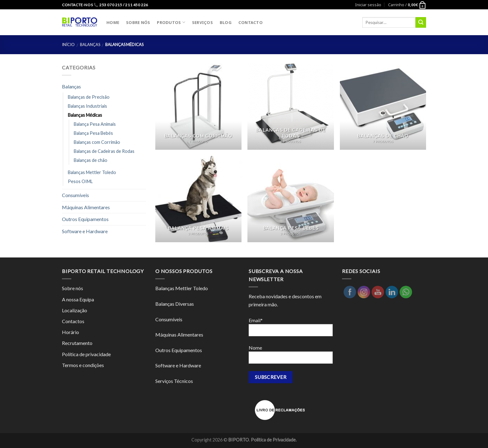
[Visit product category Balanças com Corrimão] (198, 107)
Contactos (73, 321)
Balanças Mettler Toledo (92, 172)
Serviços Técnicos (174, 381)
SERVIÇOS (202, 22)
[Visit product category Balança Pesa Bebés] (291, 199)
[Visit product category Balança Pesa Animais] (198, 199)
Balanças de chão (91, 160)
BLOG (226, 22)
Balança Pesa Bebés (93, 133)
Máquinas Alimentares (86, 207)
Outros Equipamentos (85, 219)
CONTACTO (251, 22)
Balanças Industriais (87, 106)
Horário (70, 332)
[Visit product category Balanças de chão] (383, 107)
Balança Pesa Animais (95, 124)
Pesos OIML (80, 181)
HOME (113, 22)
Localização (75, 310)
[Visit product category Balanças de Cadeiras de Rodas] (291, 107)
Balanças (90, 45)
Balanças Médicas (85, 115)
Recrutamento (77, 343)
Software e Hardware (85, 231)
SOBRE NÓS (138, 22)
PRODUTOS (171, 22)
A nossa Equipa (78, 299)
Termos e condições (83, 365)
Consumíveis (75, 195)
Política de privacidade (86, 354)
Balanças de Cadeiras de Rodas (104, 151)
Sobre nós (73, 288)
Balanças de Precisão (89, 97)
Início (68, 45)
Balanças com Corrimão (97, 142)
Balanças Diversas (175, 304)
